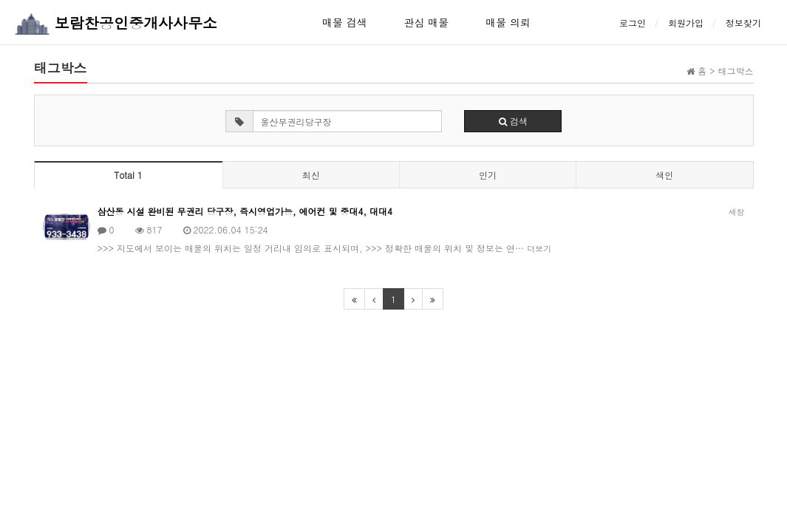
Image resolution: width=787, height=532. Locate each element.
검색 (513, 121)
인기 (488, 175)
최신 (311, 175)
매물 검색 (345, 22)
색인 (664, 175)
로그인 (633, 23)
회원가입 (686, 23)
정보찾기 (743, 23)
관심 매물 (427, 22)
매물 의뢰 (508, 22)
